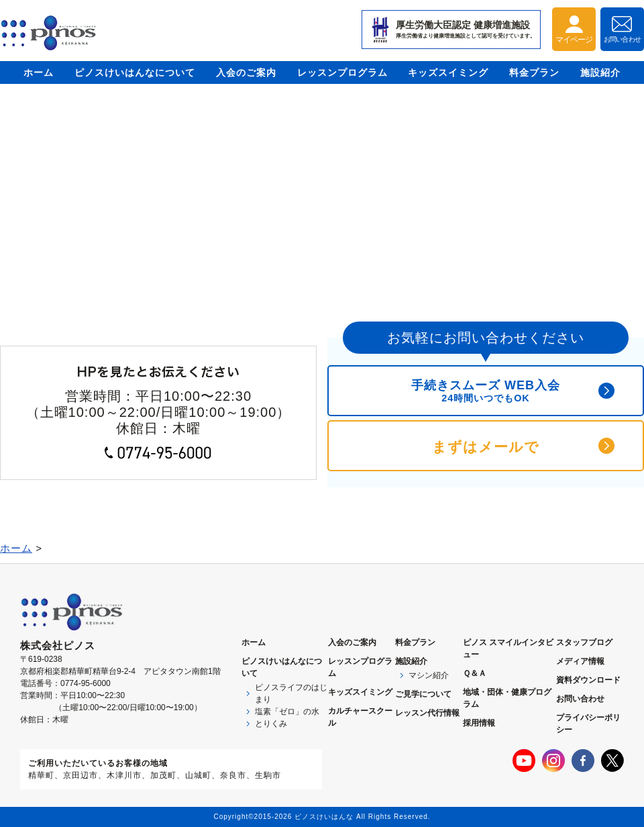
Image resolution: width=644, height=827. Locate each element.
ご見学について (423, 694)
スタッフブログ (584, 642)
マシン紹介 (429, 675)
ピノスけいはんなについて (135, 72)
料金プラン (534, 72)
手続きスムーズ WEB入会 (486, 391)
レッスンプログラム (342, 72)
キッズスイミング (448, 72)
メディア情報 (580, 661)
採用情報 (479, 723)
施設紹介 (600, 72)
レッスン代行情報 (427, 713)
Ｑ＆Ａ (475, 673)
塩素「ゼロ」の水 (287, 712)
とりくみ (271, 724)
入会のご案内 (246, 72)
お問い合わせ (580, 699)
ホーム (39, 72)
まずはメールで (486, 447)
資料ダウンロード (588, 680)
